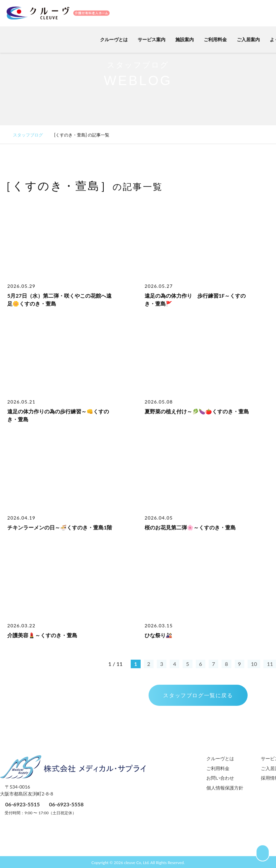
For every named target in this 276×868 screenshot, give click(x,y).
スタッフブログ (31, 135)
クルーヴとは (111, 39)
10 (254, 664)
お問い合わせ (220, 778)
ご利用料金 (212, 39)
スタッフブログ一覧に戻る (198, 695)
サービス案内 (148, 39)
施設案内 (181, 39)
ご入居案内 (245, 39)
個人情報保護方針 (225, 788)
